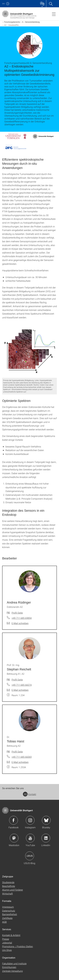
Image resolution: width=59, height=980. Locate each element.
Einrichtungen (9, 967)
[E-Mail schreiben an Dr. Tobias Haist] (18, 762)
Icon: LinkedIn (46, 838)
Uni (3, 4)
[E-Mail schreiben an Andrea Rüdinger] (18, 623)
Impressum (8, 907)
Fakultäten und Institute (14, 963)
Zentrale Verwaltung (12, 971)
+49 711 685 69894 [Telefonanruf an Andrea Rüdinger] (22, 618)
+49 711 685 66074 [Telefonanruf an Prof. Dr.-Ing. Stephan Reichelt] (22, 685)
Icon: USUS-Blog (30, 856)
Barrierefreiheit (10, 914)
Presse (6, 939)
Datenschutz (9, 911)
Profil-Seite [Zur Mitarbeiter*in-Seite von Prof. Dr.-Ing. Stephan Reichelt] (17, 680)
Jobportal (7, 943)
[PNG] (29, 351)
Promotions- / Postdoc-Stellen (18, 946)
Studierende (8, 882)
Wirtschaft (7, 893)
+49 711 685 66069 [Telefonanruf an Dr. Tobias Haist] (22, 757)
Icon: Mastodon (14, 838)
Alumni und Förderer (13, 890)
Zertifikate (7, 918)
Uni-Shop (7, 950)
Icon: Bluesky (46, 820)
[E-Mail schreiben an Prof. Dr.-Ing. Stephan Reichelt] (18, 690)
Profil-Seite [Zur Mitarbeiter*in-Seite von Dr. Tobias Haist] (17, 752)
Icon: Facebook (13, 820)
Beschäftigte (9, 886)
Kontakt (29, 794)
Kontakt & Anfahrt (11, 935)
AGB (4, 922)
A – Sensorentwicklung (31, 22)
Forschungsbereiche (12, 22)
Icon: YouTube (30, 838)
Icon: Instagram (30, 820)
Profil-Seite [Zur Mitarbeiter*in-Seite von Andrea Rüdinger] (17, 613)
